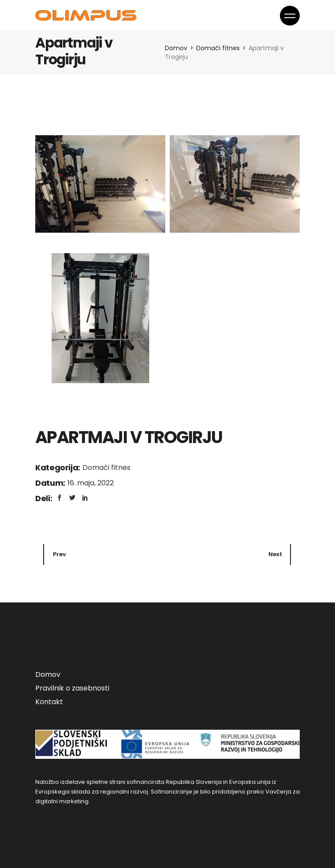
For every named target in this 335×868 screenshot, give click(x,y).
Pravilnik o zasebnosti (72, 688)
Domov (48, 674)
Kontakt (49, 702)
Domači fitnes (106, 467)
